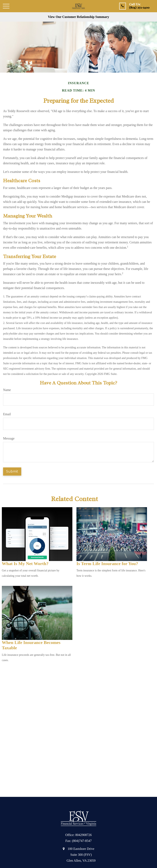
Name (7, 390)
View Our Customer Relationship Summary (78, 17)
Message (9, 438)
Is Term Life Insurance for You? (107, 564)
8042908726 (84, 835)
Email (7, 414)
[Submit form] (12, 472)
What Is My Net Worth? (25, 564)
